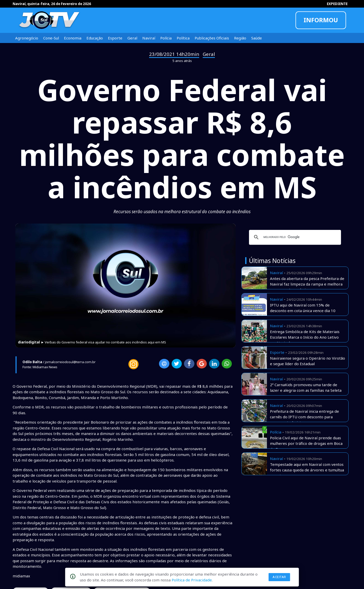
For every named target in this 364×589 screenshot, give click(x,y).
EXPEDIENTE (337, 4)
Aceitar (279, 577)
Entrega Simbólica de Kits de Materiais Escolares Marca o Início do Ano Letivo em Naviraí (305, 337)
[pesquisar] (294, 237)
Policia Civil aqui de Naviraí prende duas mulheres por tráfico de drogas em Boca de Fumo (306, 443)
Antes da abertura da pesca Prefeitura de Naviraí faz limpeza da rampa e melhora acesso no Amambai (307, 284)
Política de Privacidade (192, 580)
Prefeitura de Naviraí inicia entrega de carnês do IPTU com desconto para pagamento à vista (304, 417)
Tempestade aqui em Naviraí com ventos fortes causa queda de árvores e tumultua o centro (307, 470)
